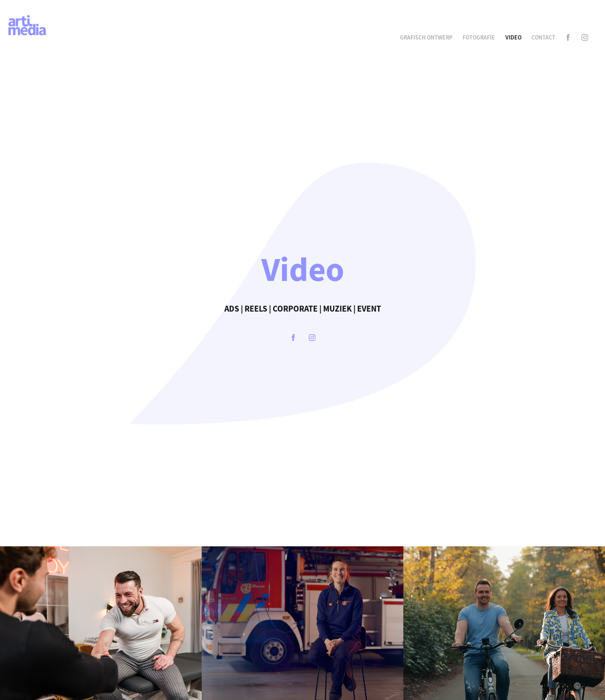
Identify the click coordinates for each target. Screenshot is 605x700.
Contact (543, 37)
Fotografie (479, 37)
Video (513, 37)
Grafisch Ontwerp (426, 37)
